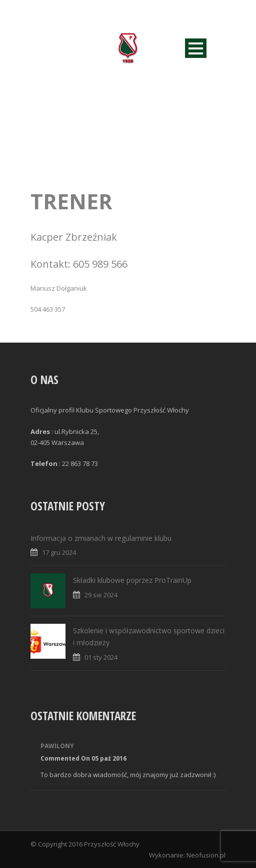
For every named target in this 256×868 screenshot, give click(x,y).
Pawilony (57, 746)
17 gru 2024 (59, 552)
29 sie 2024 (101, 595)
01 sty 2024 (101, 657)
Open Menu (196, 48)
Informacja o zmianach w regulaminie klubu (101, 538)
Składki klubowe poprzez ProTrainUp (132, 580)
